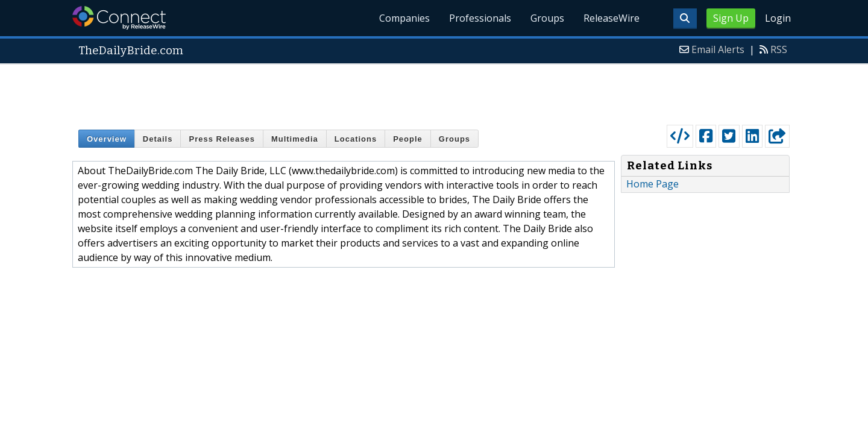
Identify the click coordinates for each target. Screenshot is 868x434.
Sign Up (731, 18)
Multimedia (295, 139)
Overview (107, 139)
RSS (779, 49)
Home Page (653, 184)
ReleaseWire (612, 18)
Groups (547, 18)
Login (778, 18)
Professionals (480, 18)
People (408, 139)
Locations (356, 139)
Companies (404, 18)
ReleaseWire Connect (119, 18)
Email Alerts (718, 49)
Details (158, 139)
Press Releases (222, 139)
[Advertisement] (434, 92)
